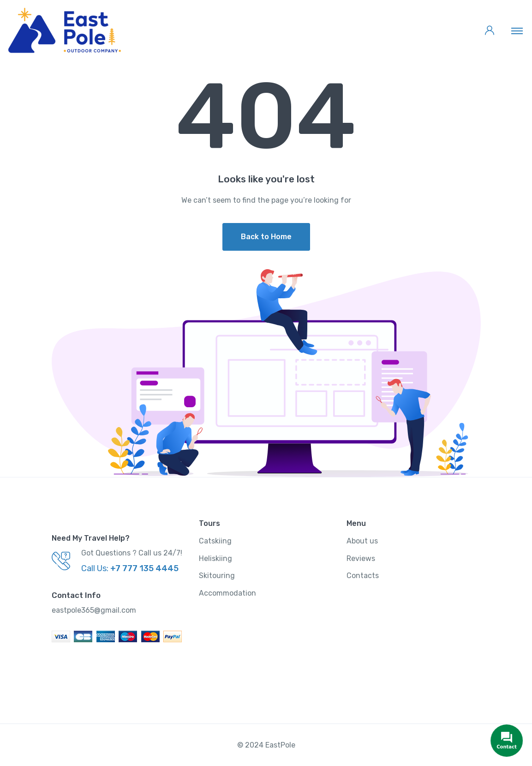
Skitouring (217, 576)
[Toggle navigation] (517, 30)
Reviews (361, 558)
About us (362, 541)
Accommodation (227, 593)
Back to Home (266, 237)
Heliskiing (215, 558)
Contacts (363, 576)
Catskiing (215, 541)
